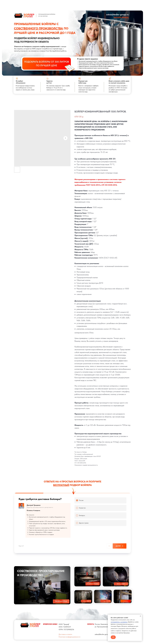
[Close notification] (140, 616)
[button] (121, 17)
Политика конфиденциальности (69, 637)
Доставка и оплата (65, 634)
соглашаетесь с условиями (119, 622)
